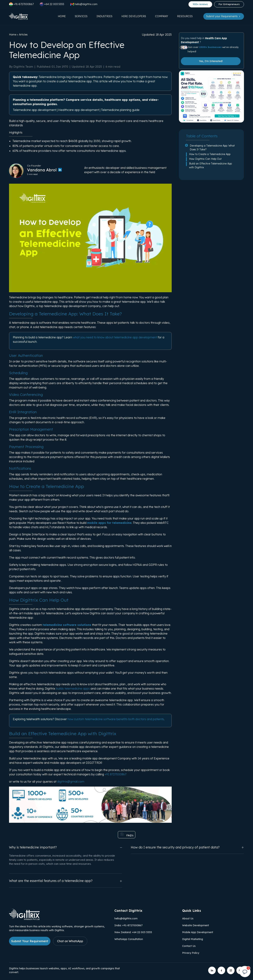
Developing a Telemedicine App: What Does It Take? (212, 148)
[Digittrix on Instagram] (231, 970)
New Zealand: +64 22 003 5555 (133, 932)
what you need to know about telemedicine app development (115, 337)
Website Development (196, 925)
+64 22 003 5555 (52, 4)
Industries (104, 16)
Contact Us (189, 946)
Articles (23, 35)
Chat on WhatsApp (70, 941)
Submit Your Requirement (30, 941)
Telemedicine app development (35, 110)
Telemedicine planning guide (120, 110)
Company (162, 16)
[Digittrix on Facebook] (221, 970)
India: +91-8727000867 (128, 925)
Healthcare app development (79, 110)
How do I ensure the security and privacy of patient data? (187, 847)
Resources (185, 16)
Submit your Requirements (224, 16)
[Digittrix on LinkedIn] (212, 970)
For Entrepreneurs (229, 4)
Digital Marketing (193, 939)
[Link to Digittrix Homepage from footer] (24, 919)
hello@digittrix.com (126, 918)
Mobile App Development (198, 932)
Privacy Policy (191, 953)
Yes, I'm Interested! (211, 61)
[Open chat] (245, 972)
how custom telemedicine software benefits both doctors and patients (116, 719)
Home (62, 16)
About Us (188, 918)
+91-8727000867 (21, 4)
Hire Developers (134, 16)
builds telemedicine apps (73, 688)
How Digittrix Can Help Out (205, 159)
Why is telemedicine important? (66, 847)
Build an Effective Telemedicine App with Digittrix (210, 165)
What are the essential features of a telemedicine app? (66, 881)
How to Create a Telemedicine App (210, 154)
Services (81, 16)
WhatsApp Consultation (129, 939)
